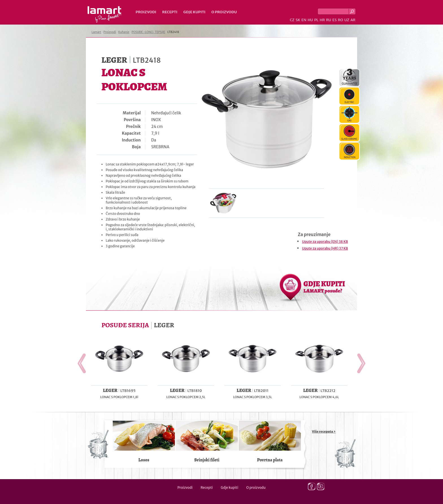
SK (298, 20)
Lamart (105, 14)
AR (353, 20)
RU (329, 20)
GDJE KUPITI (324, 287)
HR (322, 20)
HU (310, 20)
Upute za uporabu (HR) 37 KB (325, 248)
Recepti (170, 12)
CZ (292, 20)
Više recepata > (324, 431)
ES (335, 20)
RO (340, 20)
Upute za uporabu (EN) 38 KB (325, 242)
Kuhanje (124, 32)
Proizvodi (146, 12)
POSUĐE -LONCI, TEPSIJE (148, 32)
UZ (347, 20)
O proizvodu (224, 12)
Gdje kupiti (194, 12)
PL (316, 20)
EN (304, 20)
